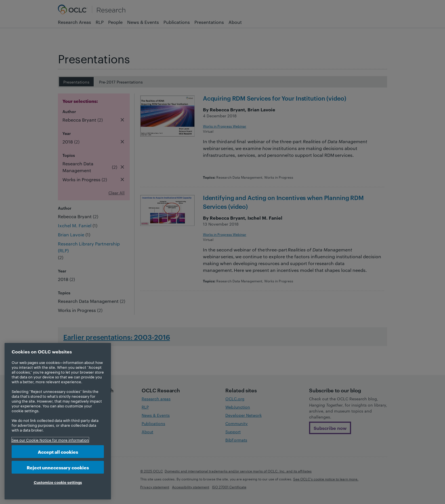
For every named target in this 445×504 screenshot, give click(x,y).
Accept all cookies (58, 452)
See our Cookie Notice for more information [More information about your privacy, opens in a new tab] (50, 440)
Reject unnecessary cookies (58, 467)
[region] (58, 421)
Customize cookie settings (58, 482)
